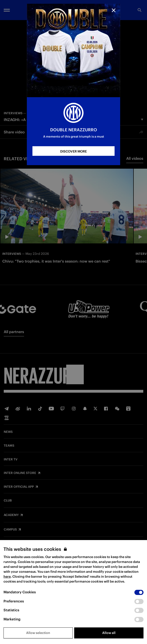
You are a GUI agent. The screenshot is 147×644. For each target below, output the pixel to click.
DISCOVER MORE (73, 151)
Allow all (109, 633)
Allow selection (38, 633)
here (7, 576)
